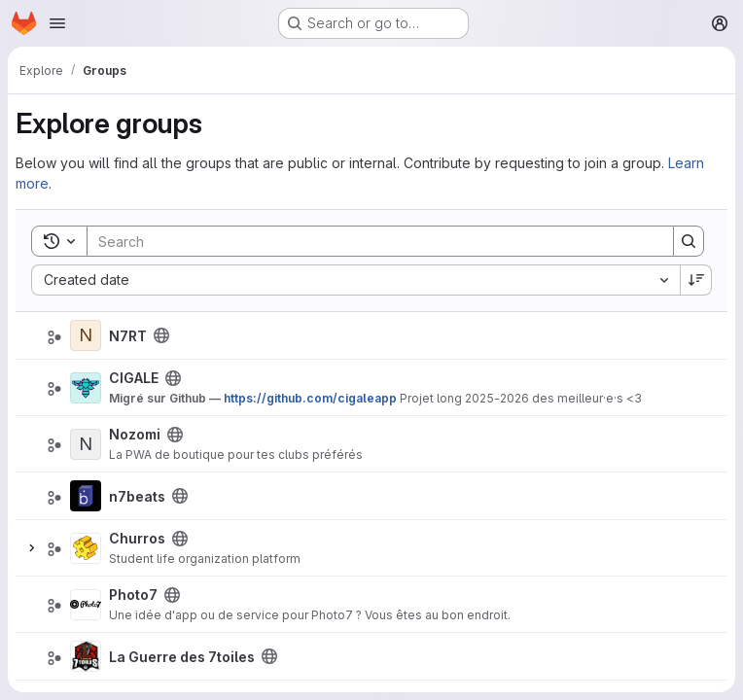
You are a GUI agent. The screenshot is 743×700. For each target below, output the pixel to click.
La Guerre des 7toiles (182, 657)
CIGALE (134, 378)
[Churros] (86, 548)
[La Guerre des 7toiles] (86, 656)
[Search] (371, 241)
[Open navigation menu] (57, 23)
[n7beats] (86, 496)
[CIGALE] (86, 388)
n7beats (137, 496)
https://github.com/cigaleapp (310, 398)
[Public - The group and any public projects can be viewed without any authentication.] (161, 335)
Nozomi (135, 434)
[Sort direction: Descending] (696, 280)
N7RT (128, 336)
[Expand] (31, 548)
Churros (137, 538)
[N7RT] (86, 335)
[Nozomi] (86, 444)
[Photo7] (86, 605)
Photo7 (133, 595)
